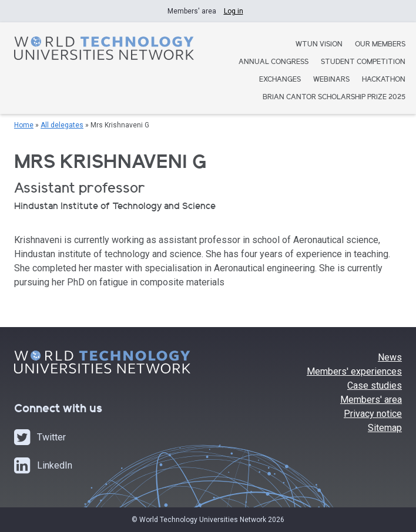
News (390, 357)
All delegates (62, 125)
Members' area (371, 400)
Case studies (375, 385)
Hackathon (384, 80)
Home (24, 125)
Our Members (380, 45)
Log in (234, 11)
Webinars (331, 80)
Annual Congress (274, 63)
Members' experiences (354, 371)
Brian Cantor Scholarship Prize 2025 (334, 98)
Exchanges (280, 80)
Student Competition (363, 63)
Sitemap (385, 428)
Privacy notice (373, 414)
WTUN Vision (319, 45)
